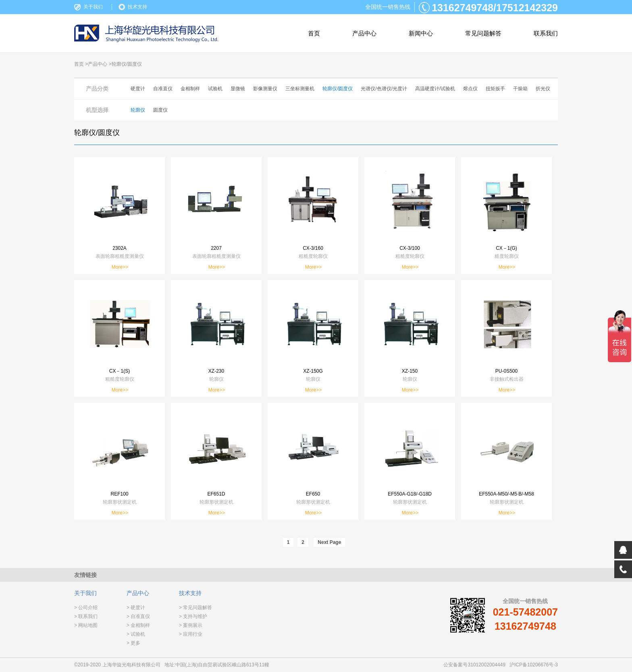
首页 (314, 33)
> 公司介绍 (86, 608)
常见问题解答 (483, 33)
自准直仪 (163, 89)
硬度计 (138, 89)
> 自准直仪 (138, 616)
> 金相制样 (138, 625)
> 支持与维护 (193, 616)
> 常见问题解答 (195, 608)
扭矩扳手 (495, 89)
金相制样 (190, 89)
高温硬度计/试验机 (435, 89)
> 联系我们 (86, 616)
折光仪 (543, 89)
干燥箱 (520, 89)
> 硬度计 (136, 608)
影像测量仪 (265, 89)
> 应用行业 (191, 634)
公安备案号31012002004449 (474, 665)
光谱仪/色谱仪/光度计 (384, 89)
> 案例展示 (191, 625)
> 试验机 (136, 634)
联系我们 (546, 33)
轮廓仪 (138, 110)
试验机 (215, 89)
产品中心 (364, 33)
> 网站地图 (86, 625)
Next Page (329, 542)
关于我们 (93, 7)
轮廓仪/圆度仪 (338, 89)
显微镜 (238, 89)
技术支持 (137, 7)
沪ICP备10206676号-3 (534, 665)
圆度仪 (160, 110)
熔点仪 (470, 89)
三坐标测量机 (300, 89)
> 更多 (133, 643)
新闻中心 (421, 33)
